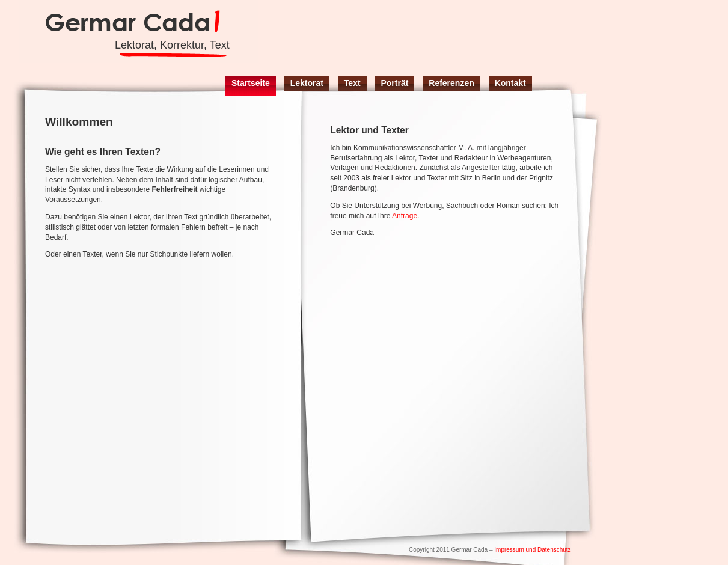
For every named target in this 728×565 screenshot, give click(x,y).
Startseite (251, 83)
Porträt (394, 83)
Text (352, 83)
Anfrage (405, 216)
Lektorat (307, 83)
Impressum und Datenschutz (532, 550)
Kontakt (510, 83)
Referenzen (451, 83)
